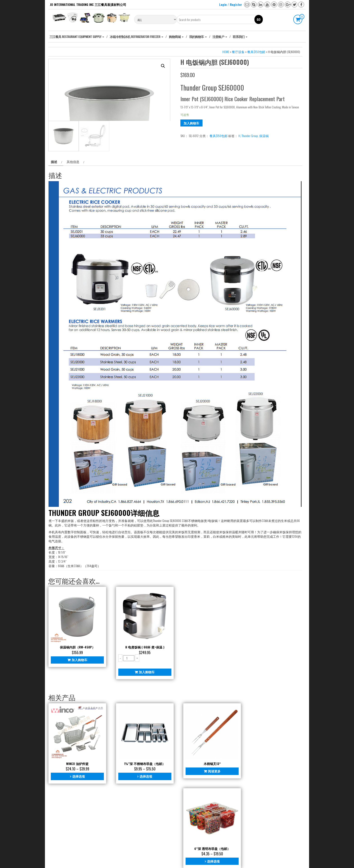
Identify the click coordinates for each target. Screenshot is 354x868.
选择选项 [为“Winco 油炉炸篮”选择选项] (77, 832)
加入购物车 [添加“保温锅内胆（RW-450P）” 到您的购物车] (78, 717)
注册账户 (220, 36)
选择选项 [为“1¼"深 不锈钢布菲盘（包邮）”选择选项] (143, 832)
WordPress (166, 859)
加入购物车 (191, 123)
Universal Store (194, 859)
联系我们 (240, 36)
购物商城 (176, 36)
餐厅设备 (238, 52)
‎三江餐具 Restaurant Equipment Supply (77, 36)
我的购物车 (198, 36)
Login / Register (231, 4)
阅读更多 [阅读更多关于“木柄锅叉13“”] (210, 827)
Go (259, 19)
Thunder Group (250, 136)
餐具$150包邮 (256, 52)
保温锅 (264, 136)
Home (226, 52)
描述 (54, 221)
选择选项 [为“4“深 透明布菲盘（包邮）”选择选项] (274, 832)
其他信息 (73, 221)
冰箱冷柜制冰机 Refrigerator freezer (136, 36)
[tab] (56, 222)
